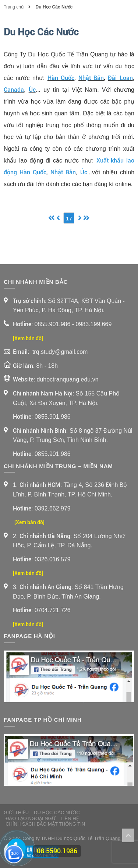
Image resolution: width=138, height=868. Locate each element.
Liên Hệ (70, 818)
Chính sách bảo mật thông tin (45, 824)
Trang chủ (14, 7)
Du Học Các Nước (54, 7)
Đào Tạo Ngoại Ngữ (31, 818)
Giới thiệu (16, 813)
